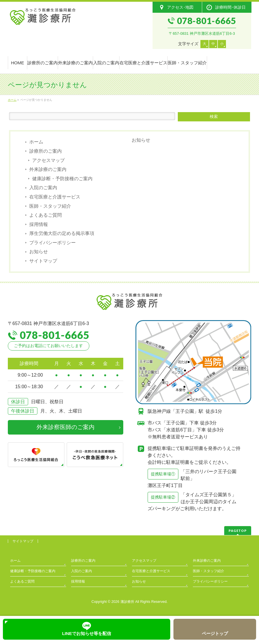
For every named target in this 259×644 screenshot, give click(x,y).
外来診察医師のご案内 (66, 427)
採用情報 (39, 224)
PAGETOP (238, 531)
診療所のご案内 (46, 151)
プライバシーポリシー (52, 243)
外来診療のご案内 (48, 169)
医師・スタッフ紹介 (50, 206)
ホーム (36, 142)
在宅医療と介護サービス (55, 197)
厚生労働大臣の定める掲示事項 (62, 233)
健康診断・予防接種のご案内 (62, 179)
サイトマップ (43, 261)
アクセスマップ (48, 160)
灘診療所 (127, 602)
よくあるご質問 (46, 215)
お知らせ (39, 252)
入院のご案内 (43, 188)
